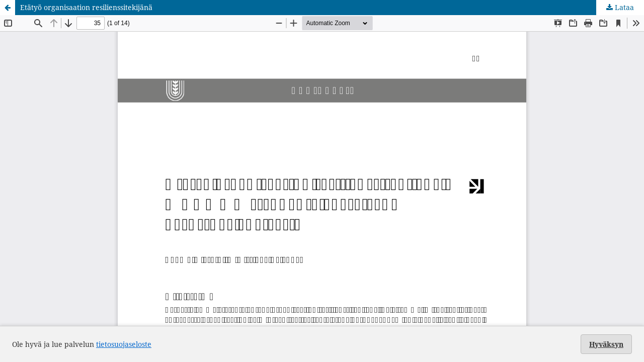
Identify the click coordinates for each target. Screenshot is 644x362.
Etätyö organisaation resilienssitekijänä (86, 7)
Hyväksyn (606, 344)
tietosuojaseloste (124, 344)
